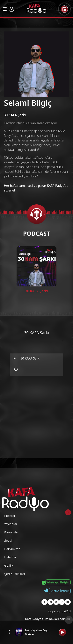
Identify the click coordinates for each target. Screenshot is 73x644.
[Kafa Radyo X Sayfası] (56, 602)
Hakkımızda (12, 549)
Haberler (10, 557)
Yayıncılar (11, 524)
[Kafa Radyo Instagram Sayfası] (50, 602)
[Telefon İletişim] (57, 591)
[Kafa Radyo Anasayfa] (36, 9)
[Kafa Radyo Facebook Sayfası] (44, 602)
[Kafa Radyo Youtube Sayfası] (68, 602)
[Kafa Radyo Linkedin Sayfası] (62, 602)
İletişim (9, 540)
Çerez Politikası (15, 574)
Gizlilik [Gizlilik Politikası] (9, 565)
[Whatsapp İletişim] (56, 582)
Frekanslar (11, 532)
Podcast (10, 516)
